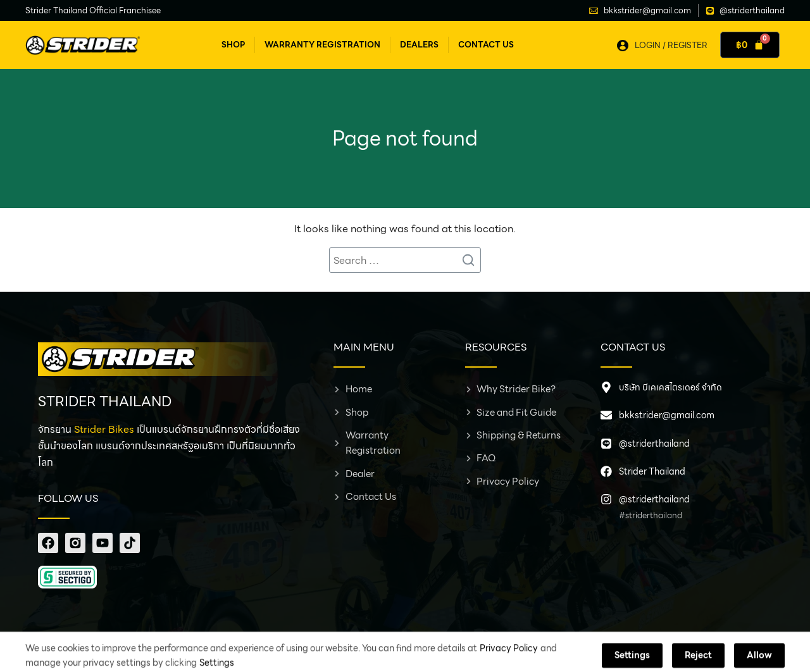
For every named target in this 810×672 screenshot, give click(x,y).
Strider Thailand (652, 471)
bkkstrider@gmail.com (667, 415)
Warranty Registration (322, 45)
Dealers (419, 45)
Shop (233, 45)
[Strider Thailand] (606, 471)
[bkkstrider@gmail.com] (606, 415)
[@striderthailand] (606, 444)
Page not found (405, 138)
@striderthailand (654, 444)
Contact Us (486, 45)
